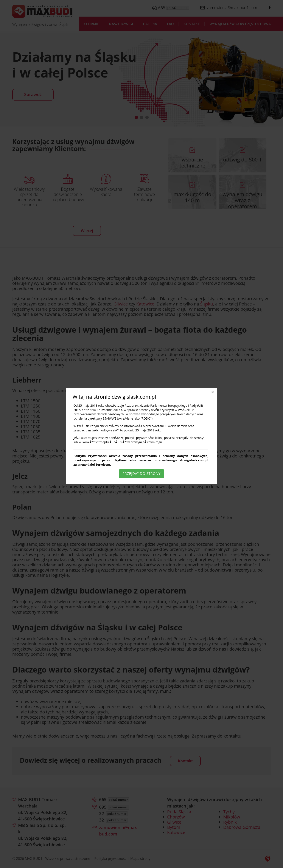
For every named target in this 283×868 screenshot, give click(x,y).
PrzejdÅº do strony (141, 474)
